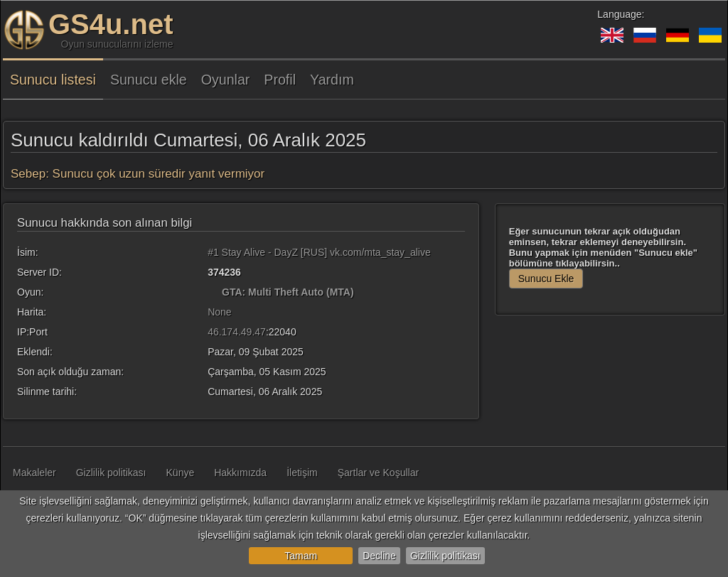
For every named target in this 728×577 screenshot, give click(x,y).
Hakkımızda (240, 473)
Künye (181, 473)
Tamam (301, 556)
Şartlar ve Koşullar (378, 473)
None (219, 312)
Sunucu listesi (53, 80)
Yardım (332, 80)
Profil (280, 80)
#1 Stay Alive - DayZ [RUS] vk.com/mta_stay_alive (319, 252)
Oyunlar (226, 80)
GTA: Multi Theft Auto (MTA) (288, 292)
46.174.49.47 (237, 332)
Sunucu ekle (149, 80)
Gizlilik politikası (445, 556)
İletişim (302, 473)
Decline (379, 556)
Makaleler (34, 473)
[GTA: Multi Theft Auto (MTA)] (213, 292)
